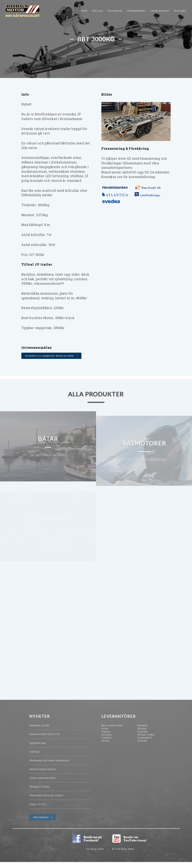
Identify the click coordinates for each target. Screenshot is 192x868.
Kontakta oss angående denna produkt (50, 356)
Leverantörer (160, 11)
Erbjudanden (137, 11)
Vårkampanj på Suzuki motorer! (47, 801)
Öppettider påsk (38, 749)
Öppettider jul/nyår (40, 731)
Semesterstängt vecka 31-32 (45, 740)
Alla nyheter (41, 823)
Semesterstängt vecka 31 (43, 775)
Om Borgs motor (95, 854)
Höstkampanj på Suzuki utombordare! (50, 766)
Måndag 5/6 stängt (40, 792)
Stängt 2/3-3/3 (38, 810)
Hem (84, 11)
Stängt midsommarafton (42, 783)
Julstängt (34, 757)
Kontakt (180, 11)
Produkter (115, 11)
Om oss (98, 11)
